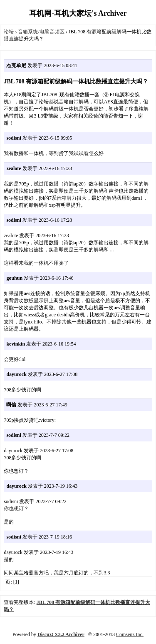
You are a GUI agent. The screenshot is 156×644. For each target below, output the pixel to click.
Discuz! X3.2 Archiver (61, 634)
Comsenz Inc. (130, 634)
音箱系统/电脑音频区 (41, 32)
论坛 (9, 32)
